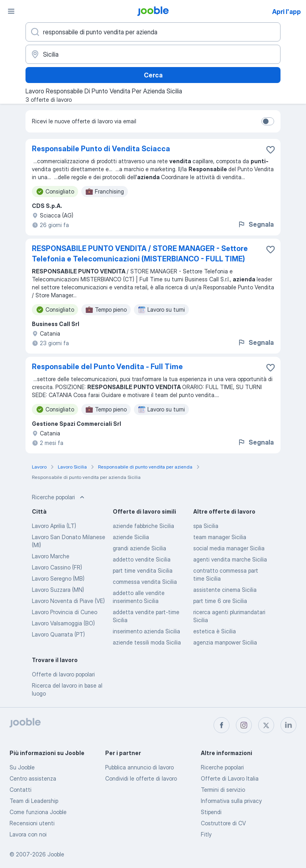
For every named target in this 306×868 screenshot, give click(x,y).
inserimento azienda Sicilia (146, 631)
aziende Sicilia (131, 537)
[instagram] (244, 725)
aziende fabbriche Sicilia (143, 526)
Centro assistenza (33, 778)
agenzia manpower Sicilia (225, 642)
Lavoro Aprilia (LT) (54, 526)
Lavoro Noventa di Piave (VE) (68, 601)
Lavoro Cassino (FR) (57, 567)
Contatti (21, 790)
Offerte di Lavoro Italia (230, 778)
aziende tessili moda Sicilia (147, 642)
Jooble (56, 854)
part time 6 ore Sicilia (220, 601)
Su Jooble (22, 767)
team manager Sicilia (220, 537)
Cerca (153, 75)
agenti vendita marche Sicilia (230, 559)
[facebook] (222, 725)
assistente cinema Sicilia (225, 590)
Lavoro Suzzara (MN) (58, 590)
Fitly (206, 834)
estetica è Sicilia (215, 631)
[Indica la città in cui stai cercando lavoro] (153, 54)
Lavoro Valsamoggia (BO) (63, 623)
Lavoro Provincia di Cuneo (65, 612)
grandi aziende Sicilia (139, 548)
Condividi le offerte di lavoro (141, 778)
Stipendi (211, 812)
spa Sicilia (206, 526)
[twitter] (266, 725)
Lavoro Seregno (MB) (58, 578)
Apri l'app (286, 12)
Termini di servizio (223, 790)
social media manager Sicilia (229, 548)
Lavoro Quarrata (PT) (58, 634)
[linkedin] (288, 725)
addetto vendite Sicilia (142, 559)
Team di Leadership (34, 801)
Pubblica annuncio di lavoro (139, 767)
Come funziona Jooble (38, 812)
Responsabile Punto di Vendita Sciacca (101, 149)
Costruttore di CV (223, 823)
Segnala (256, 224)
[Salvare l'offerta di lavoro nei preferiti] (271, 150)
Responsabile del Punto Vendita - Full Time (107, 367)
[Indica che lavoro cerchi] (153, 32)
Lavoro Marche (51, 556)
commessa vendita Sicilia (145, 582)
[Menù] (11, 11)
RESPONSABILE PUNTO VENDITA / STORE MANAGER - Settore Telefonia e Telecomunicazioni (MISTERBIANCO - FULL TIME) (140, 254)
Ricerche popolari (222, 767)
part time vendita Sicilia (143, 570)
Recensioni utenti (32, 823)
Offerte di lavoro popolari (63, 674)
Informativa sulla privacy (231, 801)
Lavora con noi (28, 834)
